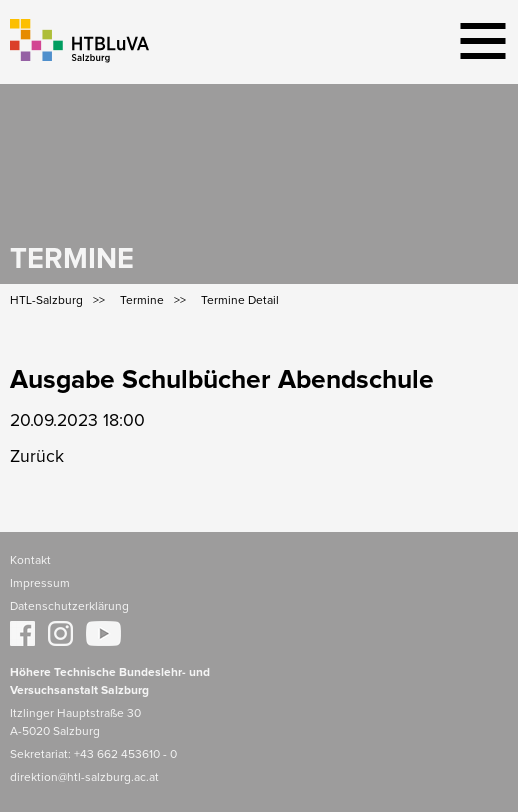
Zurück (37, 457)
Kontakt (30, 561)
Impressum (40, 584)
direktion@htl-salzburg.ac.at (84, 778)
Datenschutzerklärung (69, 607)
